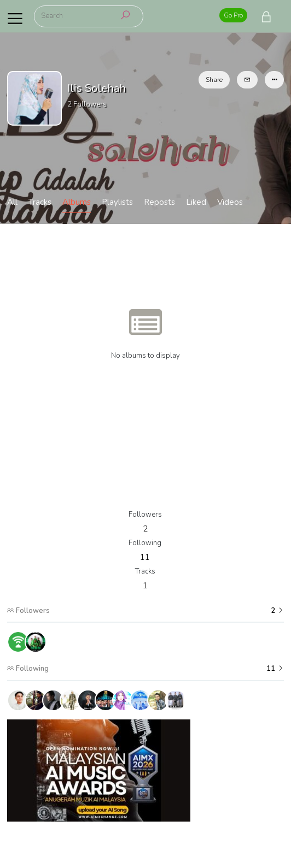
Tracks (40, 202)
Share (214, 80)
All (12, 202)
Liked (196, 202)
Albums (77, 202)
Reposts (159, 202)
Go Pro (233, 15)
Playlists (117, 202)
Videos (230, 202)
